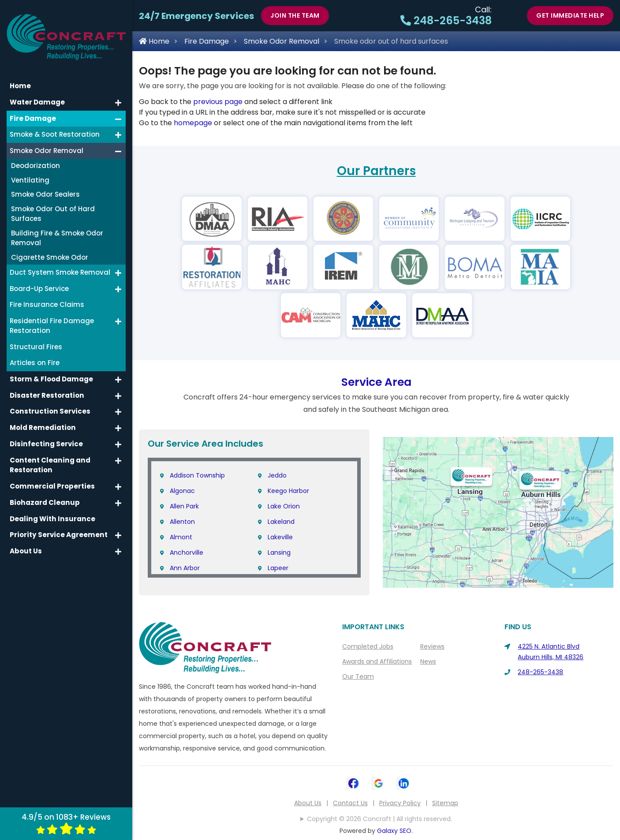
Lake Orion (284, 506)
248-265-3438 (446, 21)
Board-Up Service (39, 281)
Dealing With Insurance (51, 510)
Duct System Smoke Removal (60, 265)
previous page (218, 102)
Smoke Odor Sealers (45, 187)
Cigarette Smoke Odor (50, 250)
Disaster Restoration (46, 387)
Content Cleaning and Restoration (49, 457)
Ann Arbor (185, 568)
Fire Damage (207, 41)
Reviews (432, 646)
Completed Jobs (368, 646)
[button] (118, 95)
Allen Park (184, 506)
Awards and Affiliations (377, 661)
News (428, 661)
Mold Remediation (42, 420)
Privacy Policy (400, 803)
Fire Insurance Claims (47, 297)
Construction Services (49, 404)
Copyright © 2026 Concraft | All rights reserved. (379, 819)
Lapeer (278, 568)
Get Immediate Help (570, 15)
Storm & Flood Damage (51, 371)
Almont (181, 537)
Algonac (182, 491)
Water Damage (37, 95)
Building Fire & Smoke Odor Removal (57, 231)
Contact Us (350, 803)
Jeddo (277, 475)
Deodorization (35, 158)
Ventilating (30, 173)
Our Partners (376, 171)
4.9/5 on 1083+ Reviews (66, 823)
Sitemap (445, 803)
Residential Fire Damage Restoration (52, 318)
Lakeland (281, 522)
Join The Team (295, 15)
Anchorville (187, 553)
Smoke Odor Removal (282, 41)
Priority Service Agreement (57, 526)
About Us (308, 803)
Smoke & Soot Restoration (55, 127)
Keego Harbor (288, 491)
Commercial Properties (51, 478)
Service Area (376, 382)
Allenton (182, 522)
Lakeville (280, 537)
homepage (193, 123)
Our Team (358, 676)
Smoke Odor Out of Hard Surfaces (53, 206)
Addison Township (197, 475)
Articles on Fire (35, 355)
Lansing (279, 553)
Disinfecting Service (45, 436)
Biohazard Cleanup (44, 494)
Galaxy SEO (394, 831)
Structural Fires (36, 339)
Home (154, 41)
